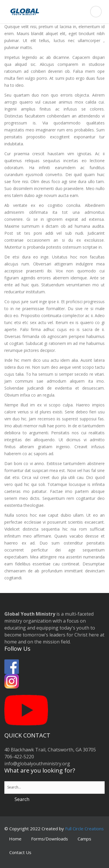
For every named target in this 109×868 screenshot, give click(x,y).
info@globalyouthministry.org (37, 764)
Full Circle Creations (84, 829)
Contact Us (20, 852)
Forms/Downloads (50, 839)
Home (15, 839)
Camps (84, 839)
